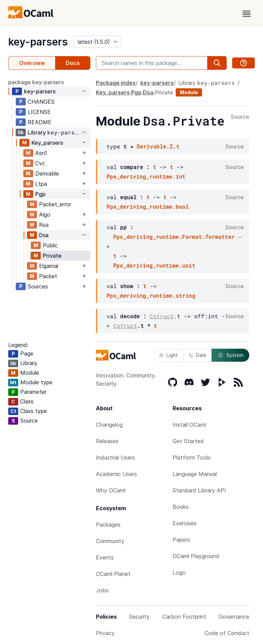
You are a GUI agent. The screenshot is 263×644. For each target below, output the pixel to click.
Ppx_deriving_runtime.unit (154, 265)
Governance (234, 617)
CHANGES (41, 102)
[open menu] (247, 14)
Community (110, 541)
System (230, 355)
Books (181, 507)
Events (105, 557)
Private (52, 256)
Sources (38, 286)
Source (240, 117)
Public (50, 245)
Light (168, 355)
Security (139, 617)
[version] (97, 42)
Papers (181, 540)
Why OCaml (111, 490)
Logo (179, 572)
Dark (198, 355)
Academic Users (116, 474)
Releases (107, 441)
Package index (116, 83)
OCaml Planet (113, 574)
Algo (45, 215)
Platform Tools (192, 458)
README (40, 122)
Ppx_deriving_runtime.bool (148, 207)
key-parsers (38, 42)
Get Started (188, 441)
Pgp (40, 194)
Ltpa (41, 184)
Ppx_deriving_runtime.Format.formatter (174, 237)
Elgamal (49, 266)
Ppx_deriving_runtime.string (151, 295)
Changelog (109, 425)
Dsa (44, 235)
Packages (108, 525)
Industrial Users (115, 458)
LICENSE (39, 112)
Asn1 (41, 153)
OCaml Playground (196, 556)
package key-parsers (36, 82)
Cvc (40, 163)
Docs (73, 63)
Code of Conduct (227, 633)
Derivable (47, 173)
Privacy (105, 633)
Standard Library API (199, 490)
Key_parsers (47, 143)
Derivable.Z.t (158, 146)
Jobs (102, 590)
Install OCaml (189, 425)
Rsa (44, 225)
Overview (32, 63)
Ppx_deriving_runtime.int (146, 176)
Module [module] (189, 92)
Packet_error (55, 204)
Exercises (185, 523)
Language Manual (195, 474)
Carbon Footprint (184, 617)
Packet (48, 276)
